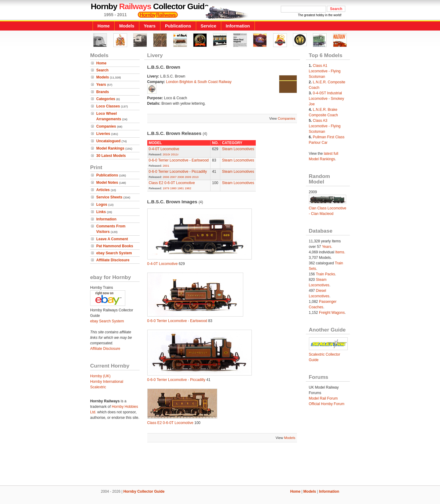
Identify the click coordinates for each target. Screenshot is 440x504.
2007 (173, 177)
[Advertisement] (220, 465)
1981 (180, 188)
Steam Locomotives (238, 149)
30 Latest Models (111, 156)
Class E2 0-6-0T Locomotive (172, 183)
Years (150, 26)
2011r (175, 154)
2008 (180, 177)
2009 (188, 177)
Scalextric (98, 387)
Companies (106, 126)
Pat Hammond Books (115, 246)
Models (127, 26)
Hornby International (107, 382)
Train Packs (326, 274)
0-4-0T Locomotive (164, 149)
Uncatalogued (108, 141)
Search (102, 70)
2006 (166, 177)
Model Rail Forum (323, 398)
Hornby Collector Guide (144, 491)
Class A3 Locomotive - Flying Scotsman (325, 126)
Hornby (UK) (100, 376)
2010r (166, 154)
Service (209, 26)
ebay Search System (114, 253)
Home (104, 26)
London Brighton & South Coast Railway (199, 82)
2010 (195, 177)
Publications (178, 26)
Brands (103, 92)
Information (238, 26)
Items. (340, 252)
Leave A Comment (112, 239)
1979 (166, 188)
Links (101, 212)
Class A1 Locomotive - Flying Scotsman (325, 71)
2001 (166, 166)
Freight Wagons (332, 313)
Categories (106, 99)
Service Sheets (109, 197)
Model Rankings (110, 148)
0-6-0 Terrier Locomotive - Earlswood (179, 160)
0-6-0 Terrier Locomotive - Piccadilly (178, 172)
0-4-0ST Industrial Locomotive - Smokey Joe (326, 99)
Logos (102, 205)
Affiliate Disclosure (113, 260)
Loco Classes (108, 106)
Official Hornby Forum (327, 404)
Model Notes (107, 183)
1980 (173, 188)
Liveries (103, 134)
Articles (103, 190)
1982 (188, 188)
